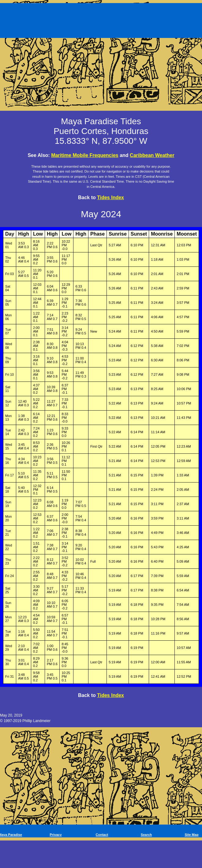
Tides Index (110, 197)
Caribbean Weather (152, 155)
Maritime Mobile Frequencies (85, 155)
